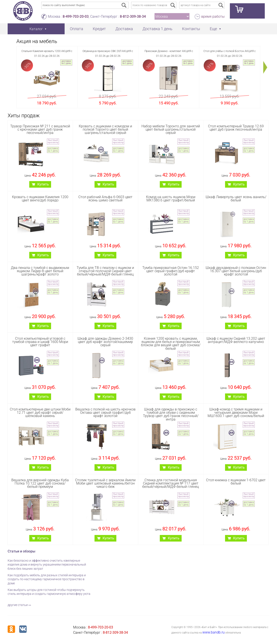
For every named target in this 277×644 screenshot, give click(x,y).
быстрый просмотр (53, 141)
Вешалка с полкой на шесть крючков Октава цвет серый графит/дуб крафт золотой (105, 413)
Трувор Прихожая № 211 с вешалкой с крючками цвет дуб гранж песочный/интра (40, 129)
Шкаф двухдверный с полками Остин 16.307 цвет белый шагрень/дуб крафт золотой (236, 271)
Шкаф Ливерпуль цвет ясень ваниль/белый (236, 199)
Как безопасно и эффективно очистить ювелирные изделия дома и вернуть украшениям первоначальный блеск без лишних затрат (47, 565)
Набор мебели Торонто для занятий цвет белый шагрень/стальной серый (171, 129)
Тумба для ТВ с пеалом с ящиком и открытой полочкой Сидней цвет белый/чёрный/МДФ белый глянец (105, 271)
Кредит (99, 29)
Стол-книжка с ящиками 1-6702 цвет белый (236, 482)
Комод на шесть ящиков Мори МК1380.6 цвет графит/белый (171, 199)
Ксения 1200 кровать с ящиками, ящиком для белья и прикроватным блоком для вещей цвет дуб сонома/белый (171, 344)
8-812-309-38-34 (133, 16)
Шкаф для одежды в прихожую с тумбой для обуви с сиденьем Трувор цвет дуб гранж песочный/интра (171, 414)
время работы (213, 16)
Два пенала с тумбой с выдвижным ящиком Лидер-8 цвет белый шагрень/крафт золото (40, 271)
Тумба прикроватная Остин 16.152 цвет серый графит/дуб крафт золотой (171, 271)
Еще (213, 29)
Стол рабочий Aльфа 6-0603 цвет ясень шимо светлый (105, 199)
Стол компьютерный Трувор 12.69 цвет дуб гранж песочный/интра (236, 128)
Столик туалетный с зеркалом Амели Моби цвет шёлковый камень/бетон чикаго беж (105, 483)
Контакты (191, 29)
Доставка (124, 29)
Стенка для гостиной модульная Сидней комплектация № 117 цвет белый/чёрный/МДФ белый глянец (171, 483)
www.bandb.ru (213, 632)
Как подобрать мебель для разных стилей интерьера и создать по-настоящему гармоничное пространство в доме (47, 579)
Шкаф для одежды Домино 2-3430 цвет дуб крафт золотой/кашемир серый (105, 342)
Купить (43, 184)
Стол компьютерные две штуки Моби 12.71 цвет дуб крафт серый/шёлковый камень (40, 413)
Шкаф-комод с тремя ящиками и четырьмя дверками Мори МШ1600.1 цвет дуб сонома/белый (236, 413)
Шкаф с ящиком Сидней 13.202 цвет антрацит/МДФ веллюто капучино (236, 340)
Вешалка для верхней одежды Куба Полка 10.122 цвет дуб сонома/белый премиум (40, 483)
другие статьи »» (19, 605)
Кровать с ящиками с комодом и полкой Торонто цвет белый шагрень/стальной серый (105, 129)
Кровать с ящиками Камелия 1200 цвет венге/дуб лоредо (40, 199)
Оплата (77, 29)
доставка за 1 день (66, 62)
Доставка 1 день (157, 29)
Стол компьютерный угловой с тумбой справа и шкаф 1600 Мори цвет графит (40, 342)
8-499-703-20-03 (76, 16)
